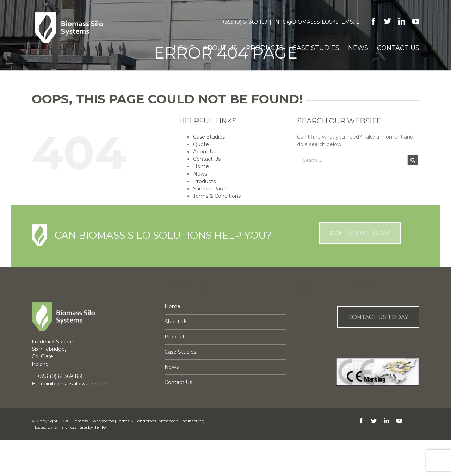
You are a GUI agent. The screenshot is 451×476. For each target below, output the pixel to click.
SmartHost (65, 427)
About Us (205, 152)
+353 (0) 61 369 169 (245, 22)
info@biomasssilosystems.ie (316, 22)
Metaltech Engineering (181, 421)
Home (201, 166)
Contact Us (207, 159)
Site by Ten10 (93, 427)
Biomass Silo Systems (92, 421)
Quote (201, 144)
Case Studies (209, 137)
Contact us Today (378, 317)
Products (204, 181)
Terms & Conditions (217, 196)
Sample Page (210, 189)
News (200, 174)
